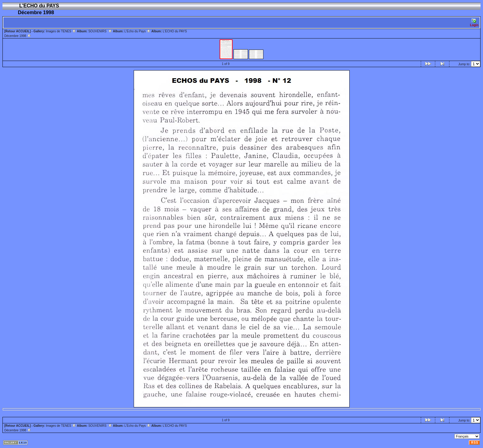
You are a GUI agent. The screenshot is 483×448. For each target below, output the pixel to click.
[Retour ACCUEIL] (18, 31)
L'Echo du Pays (138, 31)
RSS (475, 443)
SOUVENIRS (100, 31)
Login (474, 23)
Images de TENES (61, 31)
